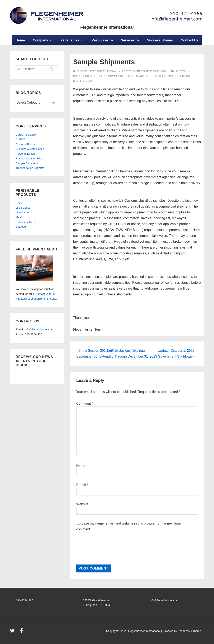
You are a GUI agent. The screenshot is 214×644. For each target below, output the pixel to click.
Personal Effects (25, 154)
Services (131, 40)
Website (82, 504)
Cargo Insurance (26, 135)
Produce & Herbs (26, 222)
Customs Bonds (25, 144)
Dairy (19, 203)
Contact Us (190, 40)
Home (20, 40)
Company (43, 40)
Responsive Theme (189, 631)
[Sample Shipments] (154, 71)
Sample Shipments (27, 163)
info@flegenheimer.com (39, 329)
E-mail (81, 485)
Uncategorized (84, 76)
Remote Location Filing (30, 158)
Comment (85, 403)
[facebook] (22, 632)
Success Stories (160, 40)
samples (92, 81)
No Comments (113, 76)
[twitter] (13, 632)
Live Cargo (22, 212)
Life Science (23, 208)
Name (81, 466)
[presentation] (108, 548)
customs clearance (160, 76)
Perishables (73, 40)
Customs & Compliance (30, 149)
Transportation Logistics (30, 168)
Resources (103, 40)
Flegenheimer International (107, 27)
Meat (19, 217)
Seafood (21, 227)
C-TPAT (20, 139)
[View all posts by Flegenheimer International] (95, 71)
